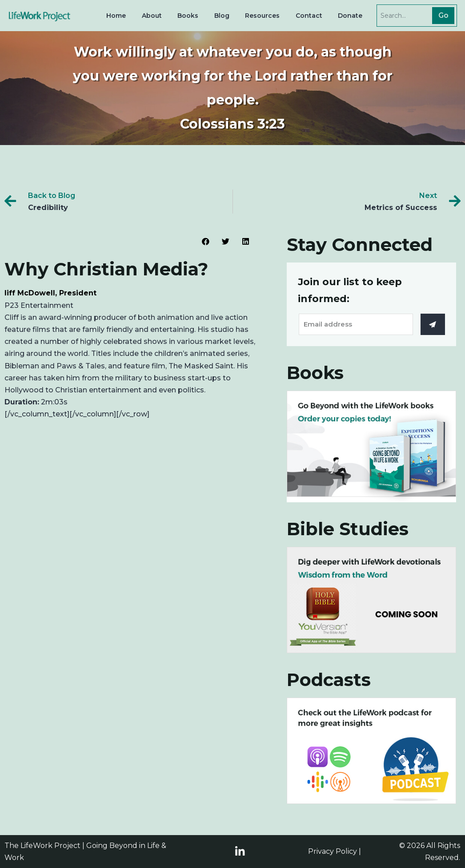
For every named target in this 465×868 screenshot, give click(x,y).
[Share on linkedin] (246, 241)
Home (116, 16)
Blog (222, 16)
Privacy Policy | (335, 851)
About (152, 16)
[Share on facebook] (206, 241)
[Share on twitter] (226, 241)
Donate (350, 16)
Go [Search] (443, 15)
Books (188, 16)
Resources (262, 16)
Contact (309, 16)
